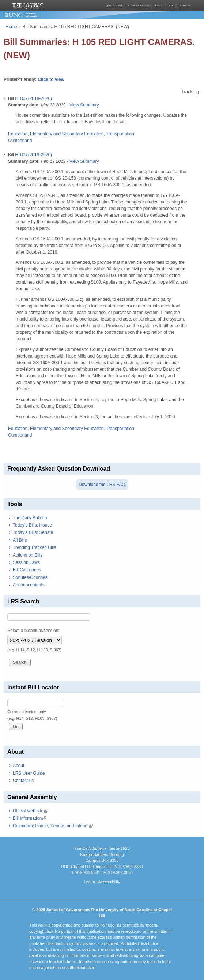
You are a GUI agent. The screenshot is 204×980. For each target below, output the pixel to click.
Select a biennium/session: (33, 631)
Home (11, 27)
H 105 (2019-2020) (33, 98)
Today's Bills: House (32, 525)
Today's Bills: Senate (33, 532)
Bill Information (29, 818)
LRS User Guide (29, 773)
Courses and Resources (139, 5)
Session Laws (26, 562)
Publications (185, 5)
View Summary (84, 105)
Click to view (51, 79)
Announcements (29, 585)
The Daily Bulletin (30, 518)
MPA (171, 5)
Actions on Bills (28, 555)
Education (18, 134)
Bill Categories (27, 570)
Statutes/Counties (30, 577)
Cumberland (20, 141)
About (18, 766)
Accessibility (109, 882)
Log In (89, 882)
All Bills (20, 540)
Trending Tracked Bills (34, 547)
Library (159, 5)
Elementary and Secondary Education (67, 134)
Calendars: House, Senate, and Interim (53, 826)
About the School (114, 5)
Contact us (23, 781)
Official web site (30, 811)
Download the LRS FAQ (102, 485)
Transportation (120, 134)
